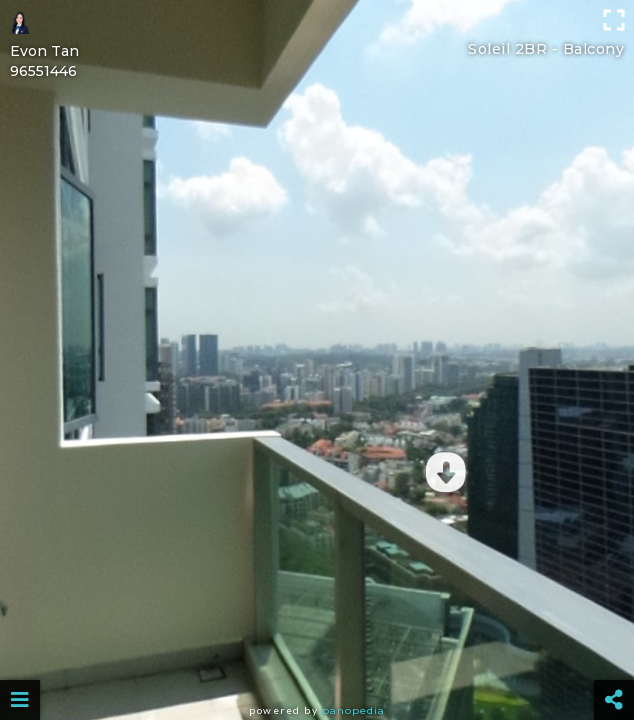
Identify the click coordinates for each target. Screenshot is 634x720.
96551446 (43, 71)
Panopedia (353, 710)
